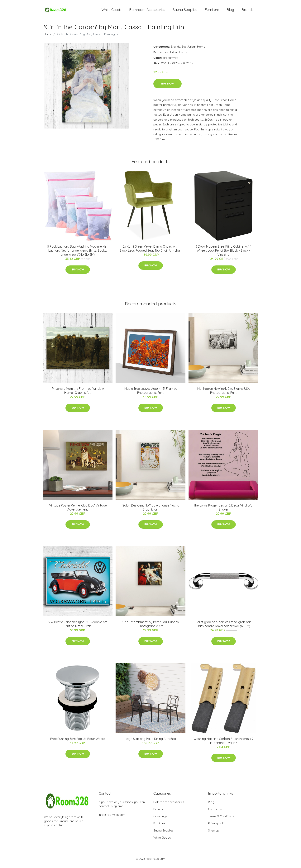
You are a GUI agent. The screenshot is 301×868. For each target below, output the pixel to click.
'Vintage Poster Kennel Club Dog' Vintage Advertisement (78, 510)
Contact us (215, 812)
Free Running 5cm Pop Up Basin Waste (78, 741)
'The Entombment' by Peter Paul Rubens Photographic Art (151, 627)
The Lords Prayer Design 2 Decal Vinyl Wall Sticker (224, 510)
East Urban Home (193, 49)
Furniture (212, 11)
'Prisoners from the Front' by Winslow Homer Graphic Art (78, 393)
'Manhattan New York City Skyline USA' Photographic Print (224, 393)
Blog (230, 11)
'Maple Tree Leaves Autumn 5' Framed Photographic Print (150, 393)
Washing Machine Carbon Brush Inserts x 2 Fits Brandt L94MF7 (224, 743)
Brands (247, 11)
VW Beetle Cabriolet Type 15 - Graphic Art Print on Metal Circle (78, 627)
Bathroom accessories (169, 805)
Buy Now (167, 86)
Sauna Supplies (185, 11)
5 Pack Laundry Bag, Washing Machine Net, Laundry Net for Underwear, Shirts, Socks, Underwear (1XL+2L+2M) (78, 253)
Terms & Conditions (221, 819)
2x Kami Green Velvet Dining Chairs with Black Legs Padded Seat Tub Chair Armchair (151, 251)
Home (48, 37)
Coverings (160, 819)
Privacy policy (217, 826)
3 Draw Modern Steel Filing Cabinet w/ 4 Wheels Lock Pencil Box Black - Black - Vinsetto (223, 253)
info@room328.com (112, 817)
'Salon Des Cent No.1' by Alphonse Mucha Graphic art (151, 510)
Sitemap (214, 833)
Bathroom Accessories (147, 11)
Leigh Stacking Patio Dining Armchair (151, 741)
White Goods (112, 11)
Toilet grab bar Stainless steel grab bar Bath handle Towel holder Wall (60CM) (223, 627)
